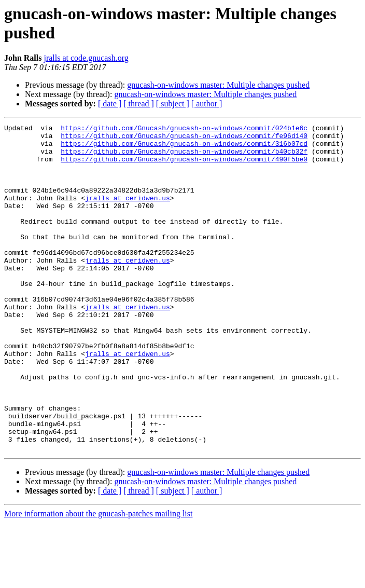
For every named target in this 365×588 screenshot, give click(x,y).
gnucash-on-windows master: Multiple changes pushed (218, 85)
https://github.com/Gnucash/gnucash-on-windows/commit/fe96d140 (184, 139)
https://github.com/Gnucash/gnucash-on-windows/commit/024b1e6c (184, 129)
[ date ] (110, 104)
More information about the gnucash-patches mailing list (98, 579)
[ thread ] (139, 104)
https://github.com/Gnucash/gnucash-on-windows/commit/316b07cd (184, 148)
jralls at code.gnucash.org (86, 58)
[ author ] (207, 104)
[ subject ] (173, 104)
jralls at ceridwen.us (128, 213)
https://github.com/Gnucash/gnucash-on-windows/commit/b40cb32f (184, 157)
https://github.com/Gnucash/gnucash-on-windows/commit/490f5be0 (184, 167)
